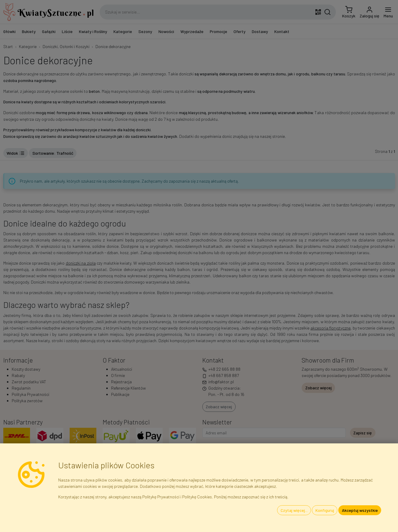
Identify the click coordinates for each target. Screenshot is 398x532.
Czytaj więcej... (294, 510)
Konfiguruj (325, 510)
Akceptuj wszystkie (360, 510)
